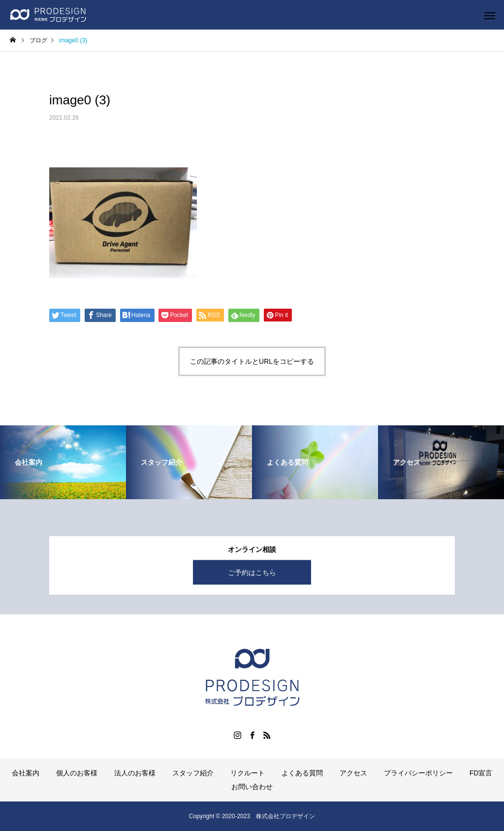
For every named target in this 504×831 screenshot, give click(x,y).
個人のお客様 (77, 773)
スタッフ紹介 (193, 773)
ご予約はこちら (252, 573)
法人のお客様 (135, 773)
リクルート (248, 773)
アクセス (353, 773)
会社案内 (26, 773)
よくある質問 (302, 773)
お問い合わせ (252, 787)
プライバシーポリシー (418, 773)
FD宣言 (481, 773)
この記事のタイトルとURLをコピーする (252, 361)
